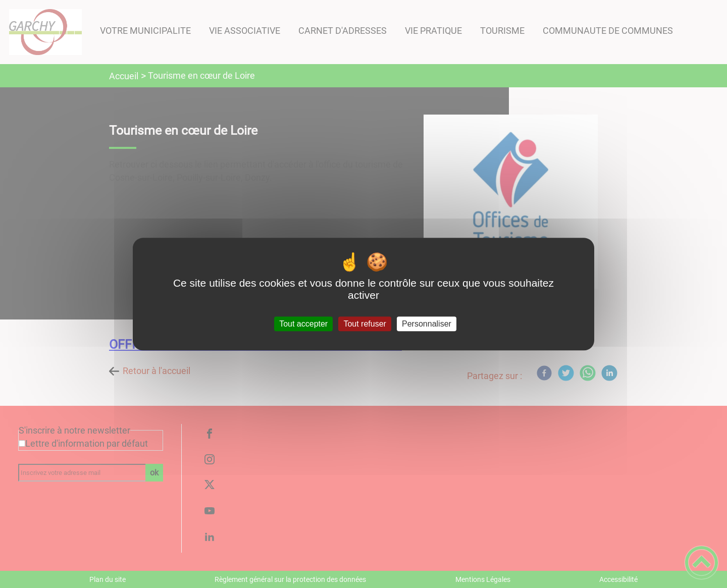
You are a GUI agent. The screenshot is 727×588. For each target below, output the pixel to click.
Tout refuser (365, 324)
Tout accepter (303, 324)
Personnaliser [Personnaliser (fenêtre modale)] (427, 324)
